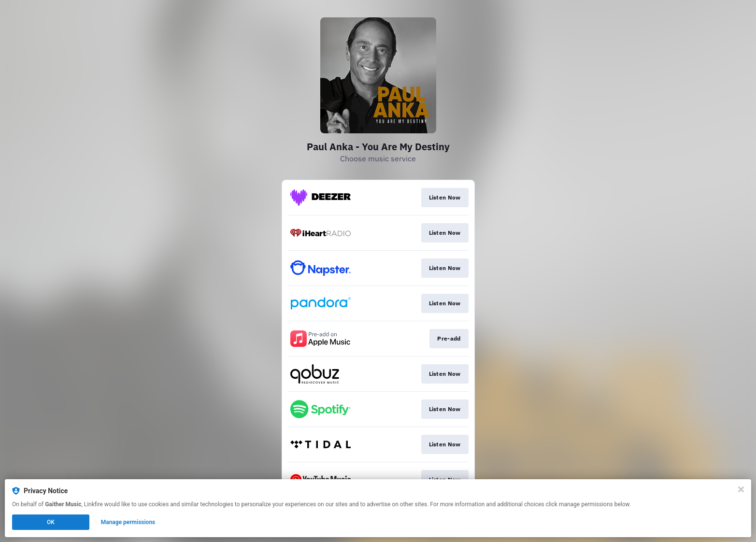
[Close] (741, 489)
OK (51, 522)
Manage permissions (128, 522)
